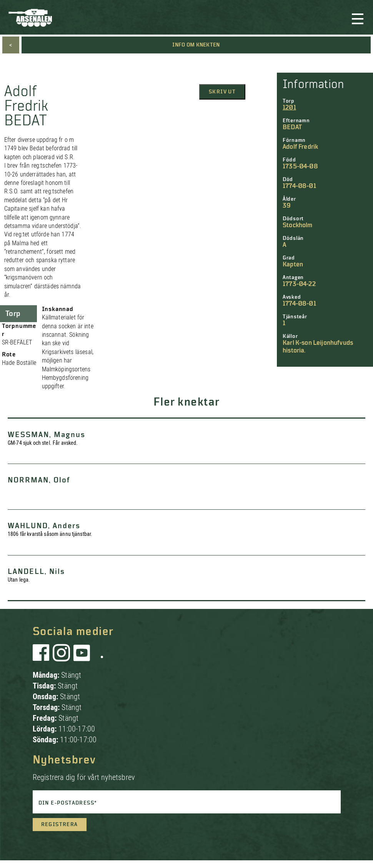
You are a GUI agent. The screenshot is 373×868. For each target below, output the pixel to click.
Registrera (60, 825)
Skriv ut (222, 92)
